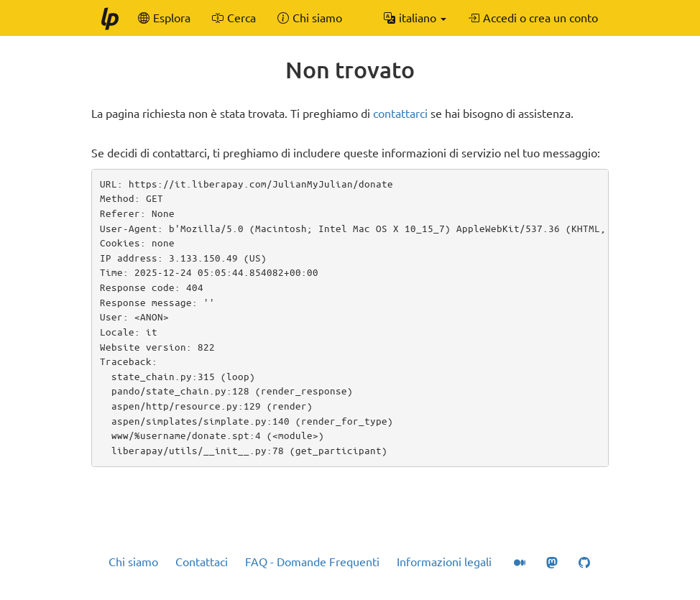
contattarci (400, 114)
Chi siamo (133, 562)
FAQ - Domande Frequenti (312, 562)
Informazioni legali (444, 562)
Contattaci (202, 562)
